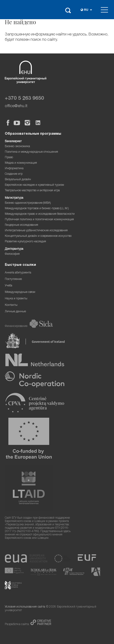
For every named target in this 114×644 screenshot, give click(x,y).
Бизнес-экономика (17, 147)
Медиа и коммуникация (21, 163)
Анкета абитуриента (18, 273)
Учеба (9, 286)
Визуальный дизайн (18, 180)
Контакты (11, 305)
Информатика (14, 169)
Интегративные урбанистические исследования (36, 231)
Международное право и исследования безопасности (40, 214)
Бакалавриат (13, 142)
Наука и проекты (16, 299)
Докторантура (14, 249)
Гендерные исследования (21, 225)
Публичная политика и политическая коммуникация (39, 220)
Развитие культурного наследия (25, 242)
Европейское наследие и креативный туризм (34, 185)
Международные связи (20, 292)
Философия (12, 254)
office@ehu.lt (16, 106)
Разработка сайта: (18, 624)
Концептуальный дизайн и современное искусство (38, 236)
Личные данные (15, 312)
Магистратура (14, 198)
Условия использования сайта (25, 607)
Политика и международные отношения (31, 152)
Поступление (13, 279)
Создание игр (14, 174)
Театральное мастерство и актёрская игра (32, 191)
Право (9, 158)
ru (86, 10)
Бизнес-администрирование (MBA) (28, 203)
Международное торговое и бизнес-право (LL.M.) (37, 209)
